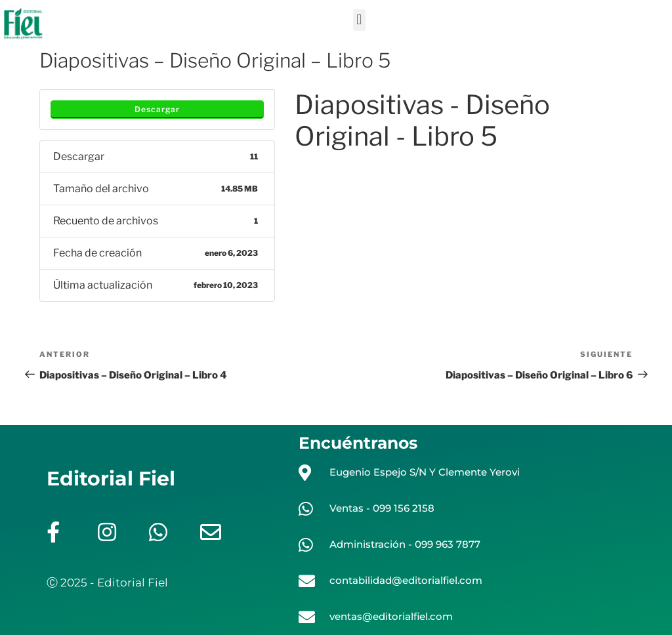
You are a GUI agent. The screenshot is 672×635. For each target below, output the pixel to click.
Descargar (157, 109)
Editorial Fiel (111, 479)
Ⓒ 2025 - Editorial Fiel (107, 583)
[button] (359, 20)
